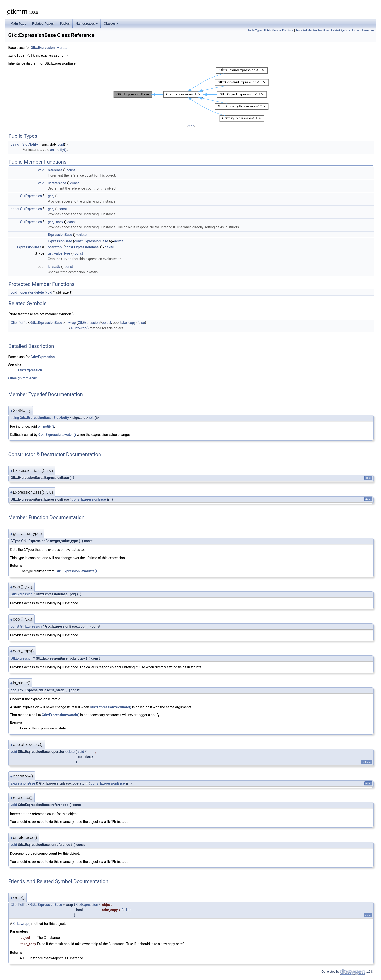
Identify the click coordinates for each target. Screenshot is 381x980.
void (61, 144)
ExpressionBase (60, 235)
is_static (54, 266)
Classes (111, 24)
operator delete (32, 292)
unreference (57, 183)
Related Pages (43, 24)
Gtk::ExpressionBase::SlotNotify (44, 417)
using (15, 144)
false (141, 322)
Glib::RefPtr (19, 322)
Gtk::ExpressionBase (46, 322)
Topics (65, 24)
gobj (51, 196)
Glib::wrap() (80, 328)
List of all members (363, 31)
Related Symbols (341, 31)
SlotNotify (30, 144)
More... (62, 48)
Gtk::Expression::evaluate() (76, 571)
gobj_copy (56, 222)
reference (55, 170)
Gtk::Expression (43, 48)
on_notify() (58, 150)
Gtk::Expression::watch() (57, 434)
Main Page (19, 24)
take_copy (128, 322)
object (107, 322)
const (71, 170)
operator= (55, 247)
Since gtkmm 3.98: (23, 378)
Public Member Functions (279, 31)
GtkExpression (31, 196)
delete (82, 235)
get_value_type (59, 253)
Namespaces (87, 24)
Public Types (255, 31)
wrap (72, 322)
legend (191, 125)
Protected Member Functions (312, 31)
